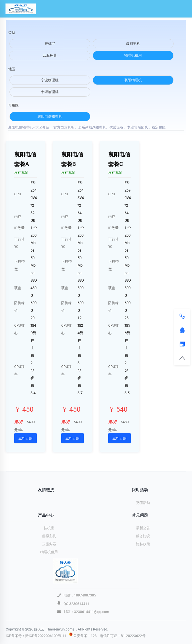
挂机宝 (49, 528)
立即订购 (25, 438)
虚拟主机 (49, 536)
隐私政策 (143, 544)
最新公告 (143, 528)
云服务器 (49, 544)
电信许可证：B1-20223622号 (123, 636)
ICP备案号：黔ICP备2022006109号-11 (36, 636)
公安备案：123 (85, 636)
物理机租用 (49, 552)
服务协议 (143, 536)
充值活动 (143, 503)
